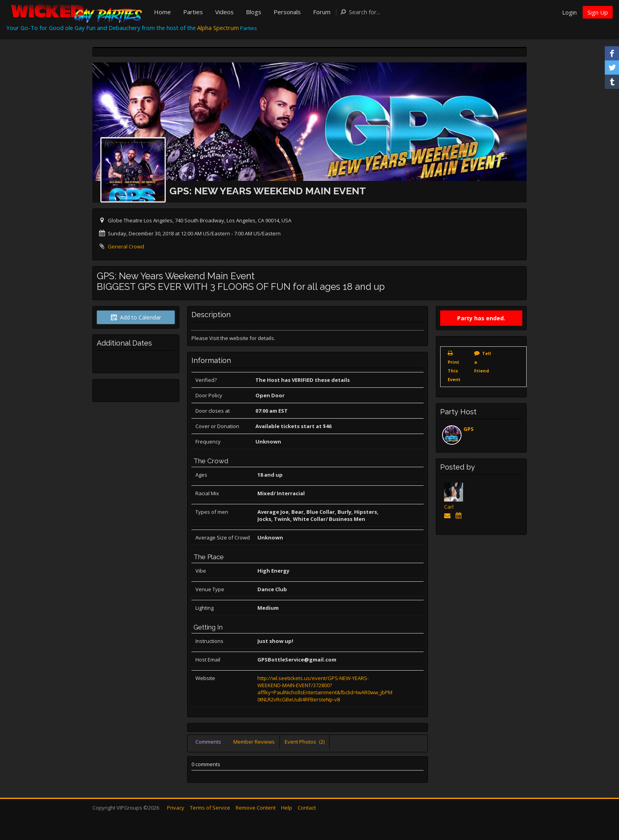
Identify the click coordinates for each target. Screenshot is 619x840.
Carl (449, 507)
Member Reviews (254, 742)
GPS (469, 429)
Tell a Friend (483, 362)
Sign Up (598, 12)
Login (569, 12)
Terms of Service (210, 808)
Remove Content (256, 808)
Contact (307, 808)
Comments (208, 742)
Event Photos (305, 742)
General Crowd (126, 246)
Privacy (176, 808)
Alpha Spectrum (218, 28)
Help (287, 808)
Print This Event (454, 371)
